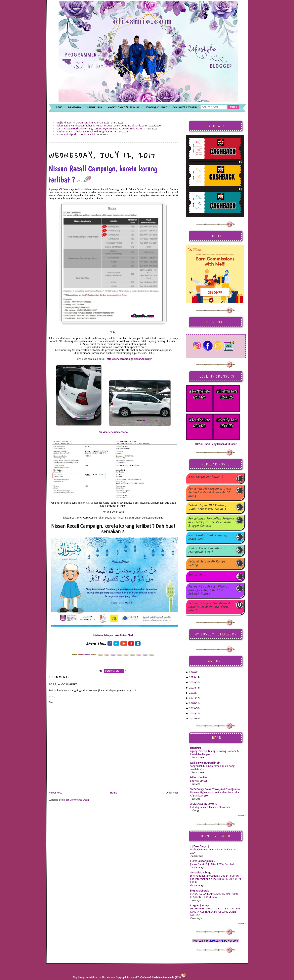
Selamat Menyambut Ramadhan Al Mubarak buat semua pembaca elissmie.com (102, 126)
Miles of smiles (199, 777)
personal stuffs (114, 671)
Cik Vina (64, 189)
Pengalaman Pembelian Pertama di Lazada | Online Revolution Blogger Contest (211, 522)
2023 (192, 688)
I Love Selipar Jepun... (202, 861)
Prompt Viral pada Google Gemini (76, 135)
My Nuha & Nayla (103, 635)
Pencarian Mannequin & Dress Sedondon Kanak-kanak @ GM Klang (210, 492)
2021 (192, 698)
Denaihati (195, 748)
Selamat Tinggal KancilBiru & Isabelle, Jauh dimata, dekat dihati (209, 607)
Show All (242, 815)
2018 (192, 713)
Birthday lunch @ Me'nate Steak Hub (210, 807)
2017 (192, 719)
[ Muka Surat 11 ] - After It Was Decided (212, 864)
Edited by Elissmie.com (103, 978)
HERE (150, 353)
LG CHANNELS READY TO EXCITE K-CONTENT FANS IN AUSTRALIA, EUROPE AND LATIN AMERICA (215, 912)
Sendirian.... (197, 575)
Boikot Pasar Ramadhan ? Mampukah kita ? (207, 550)
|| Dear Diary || (200, 846)
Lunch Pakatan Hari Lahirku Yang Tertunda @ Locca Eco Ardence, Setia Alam (99, 129)
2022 (192, 693)
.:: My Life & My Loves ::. (203, 804)
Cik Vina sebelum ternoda (113, 432)
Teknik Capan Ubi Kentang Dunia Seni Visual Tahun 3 (207, 507)
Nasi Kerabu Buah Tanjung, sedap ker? (208, 537)
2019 (192, 708)
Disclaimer (157, 978)
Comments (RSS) (172, 978)
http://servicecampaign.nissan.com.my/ (129, 359)
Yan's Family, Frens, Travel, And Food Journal (215, 789)
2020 (192, 703)
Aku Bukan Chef (124, 635)
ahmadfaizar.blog (200, 873)
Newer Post (55, 793)
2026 (192, 672)
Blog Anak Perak (199, 891)
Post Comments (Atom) (77, 800)
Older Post (172, 793)
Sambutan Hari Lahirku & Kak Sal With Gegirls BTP (84, 132)
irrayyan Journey (199, 905)
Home (114, 793)
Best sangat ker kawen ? (206, 477)
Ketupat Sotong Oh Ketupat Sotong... (208, 563)
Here (89, 978)
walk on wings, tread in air (205, 763)
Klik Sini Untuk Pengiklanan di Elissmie (216, 444)
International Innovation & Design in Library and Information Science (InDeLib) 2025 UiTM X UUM (215, 879)
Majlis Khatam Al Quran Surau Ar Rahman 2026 (83, 123)
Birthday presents (200, 781)
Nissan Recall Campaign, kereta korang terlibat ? (103, 174)
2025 (192, 677)
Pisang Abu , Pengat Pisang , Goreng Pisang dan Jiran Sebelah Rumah (209, 590)
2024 (192, 682)
